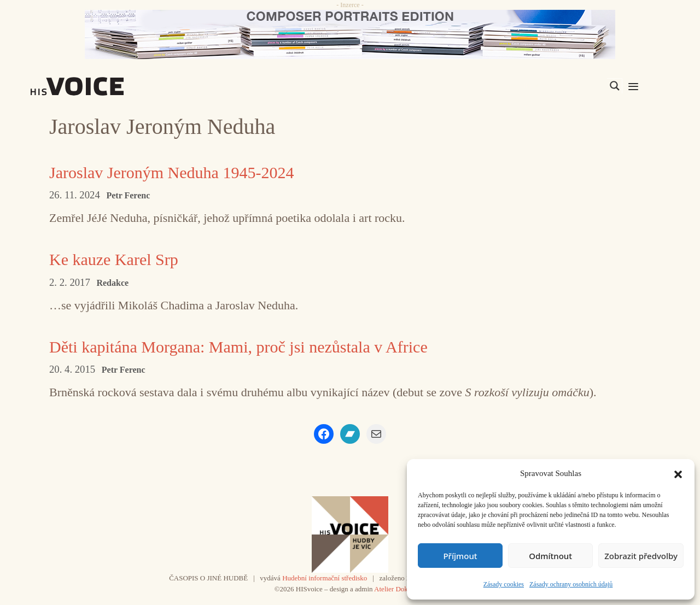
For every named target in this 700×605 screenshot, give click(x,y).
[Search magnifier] (615, 86)
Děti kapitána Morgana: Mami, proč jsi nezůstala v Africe (238, 347)
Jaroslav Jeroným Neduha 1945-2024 (171, 172)
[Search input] (563, 86)
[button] (678, 473)
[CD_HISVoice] (350, 34)
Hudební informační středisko (325, 578)
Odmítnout (550, 556)
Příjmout (460, 556)
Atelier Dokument (400, 589)
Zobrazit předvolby (641, 556)
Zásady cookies (504, 584)
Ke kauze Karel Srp (114, 259)
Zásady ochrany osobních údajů (571, 584)
